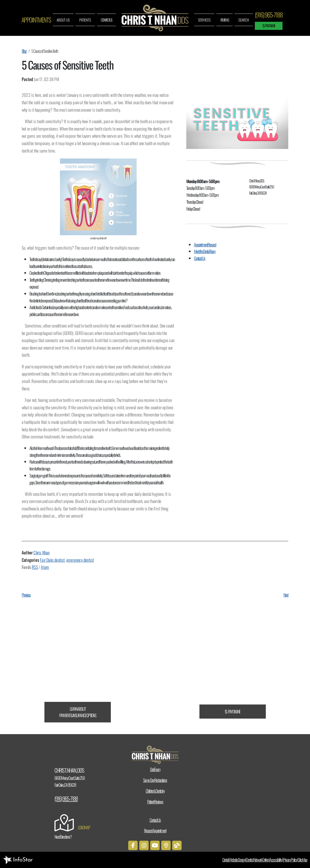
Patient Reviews (155, 802)
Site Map (303, 860)
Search (244, 20)
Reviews (225, 20)
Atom (45, 567)
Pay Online (269, 26)
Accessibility (276, 860)
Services (204, 20)
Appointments (36, 20)
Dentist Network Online (257, 860)
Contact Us (106, 20)
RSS (35, 567)
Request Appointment (155, 830)
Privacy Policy (290, 860)
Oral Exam (155, 769)
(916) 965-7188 (269, 15)
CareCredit (8, 667)
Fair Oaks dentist (52, 560)
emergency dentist (80, 560)
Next (286, 595)
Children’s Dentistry (155, 791)
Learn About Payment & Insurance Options (78, 712)
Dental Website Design (234, 860)
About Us (63, 20)
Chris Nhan (41, 552)
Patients (85, 20)
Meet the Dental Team (205, 251)
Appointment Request (205, 245)
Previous (26, 595)
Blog (24, 51)
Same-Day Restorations (155, 780)
